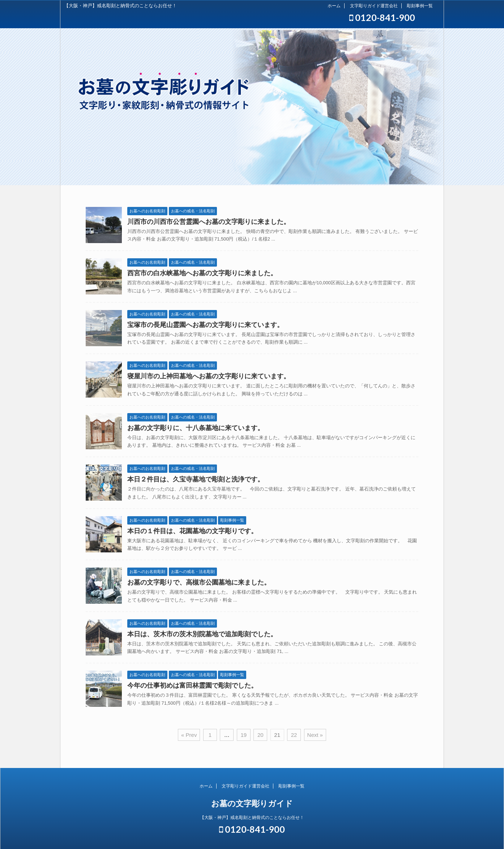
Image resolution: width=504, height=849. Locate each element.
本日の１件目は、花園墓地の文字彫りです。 (192, 531)
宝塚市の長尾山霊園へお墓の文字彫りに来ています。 (205, 325)
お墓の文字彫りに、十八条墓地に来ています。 (196, 428)
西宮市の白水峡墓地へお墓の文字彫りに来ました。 (202, 273)
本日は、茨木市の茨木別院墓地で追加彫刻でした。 (202, 634)
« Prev (189, 735)
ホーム (334, 6)
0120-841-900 (382, 17)
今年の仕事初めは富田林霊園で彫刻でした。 (192, 685)
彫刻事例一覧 (420, 6)
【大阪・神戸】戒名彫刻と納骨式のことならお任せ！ (252, 818)
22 (294, 735)
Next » (315, 735)
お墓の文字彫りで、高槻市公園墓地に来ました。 (199, 582)
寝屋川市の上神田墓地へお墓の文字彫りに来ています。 (209, 376)
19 (244, 735)
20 (260, 735)
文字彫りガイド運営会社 (374, 6)
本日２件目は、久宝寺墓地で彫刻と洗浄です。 (196, 479)
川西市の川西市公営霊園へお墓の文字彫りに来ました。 (209, 222)
